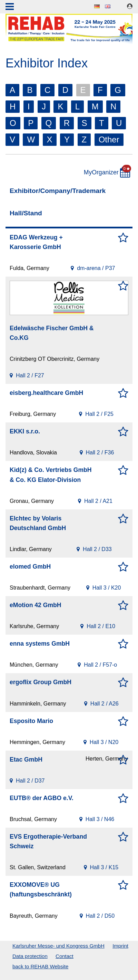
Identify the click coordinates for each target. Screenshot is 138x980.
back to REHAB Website (40, 966)
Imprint (120, 946)
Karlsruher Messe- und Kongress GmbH (58, 946)
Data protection (30, 956)
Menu (10, 7)
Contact (65, 956)
